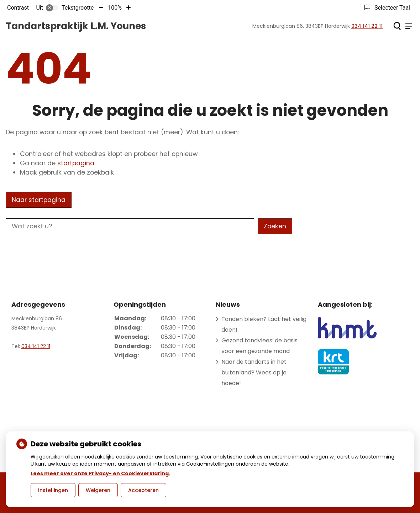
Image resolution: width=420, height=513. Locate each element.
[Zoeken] (397, 26)
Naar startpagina (39, 200)
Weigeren (98, 490)
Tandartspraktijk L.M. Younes (76, 26)
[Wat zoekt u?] (130, 226)
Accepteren (143, 490)
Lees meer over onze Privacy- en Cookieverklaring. (100, 473)
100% (115, 8)
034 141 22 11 (36, 346)
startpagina (76, 163)
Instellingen (53, 490)
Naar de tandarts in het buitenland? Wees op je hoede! (254, 372)
